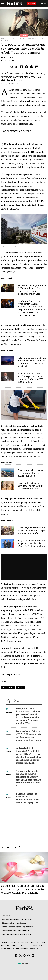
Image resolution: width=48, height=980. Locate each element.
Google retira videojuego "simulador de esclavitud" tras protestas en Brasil (30, 486)
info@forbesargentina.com (17, 923)
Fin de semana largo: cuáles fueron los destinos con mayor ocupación (31, 473)
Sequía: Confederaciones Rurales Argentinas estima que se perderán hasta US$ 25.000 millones (31, 378)
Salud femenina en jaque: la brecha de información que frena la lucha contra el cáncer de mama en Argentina (23, 889)
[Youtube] (29, 956)
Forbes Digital (7, 57)
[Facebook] (16, 956)
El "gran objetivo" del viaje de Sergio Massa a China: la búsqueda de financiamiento (32, 544)
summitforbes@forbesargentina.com (20, 927)
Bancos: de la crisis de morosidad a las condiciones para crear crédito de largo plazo (27, 798)
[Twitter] (20, 956)
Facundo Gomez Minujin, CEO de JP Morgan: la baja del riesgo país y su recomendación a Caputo (28, 736)
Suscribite (32, 4)
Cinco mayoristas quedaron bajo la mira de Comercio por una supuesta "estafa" (32, 531)
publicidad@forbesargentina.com (21, 919)
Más (27, 701)
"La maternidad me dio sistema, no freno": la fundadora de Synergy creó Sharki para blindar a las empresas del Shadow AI (28, 779)
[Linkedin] (33, 956)
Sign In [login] (43, 3)
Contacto (24, 943)
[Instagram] (24, 956)
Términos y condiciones (20, 946)
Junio (20, 687)
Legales (34, 946)
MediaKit (5, 943)
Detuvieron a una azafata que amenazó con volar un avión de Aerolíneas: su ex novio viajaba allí (32, 362)
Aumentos (8, 687)
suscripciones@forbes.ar (20, 931)
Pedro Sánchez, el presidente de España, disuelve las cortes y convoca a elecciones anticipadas (32, 290)
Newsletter (15, 943)
